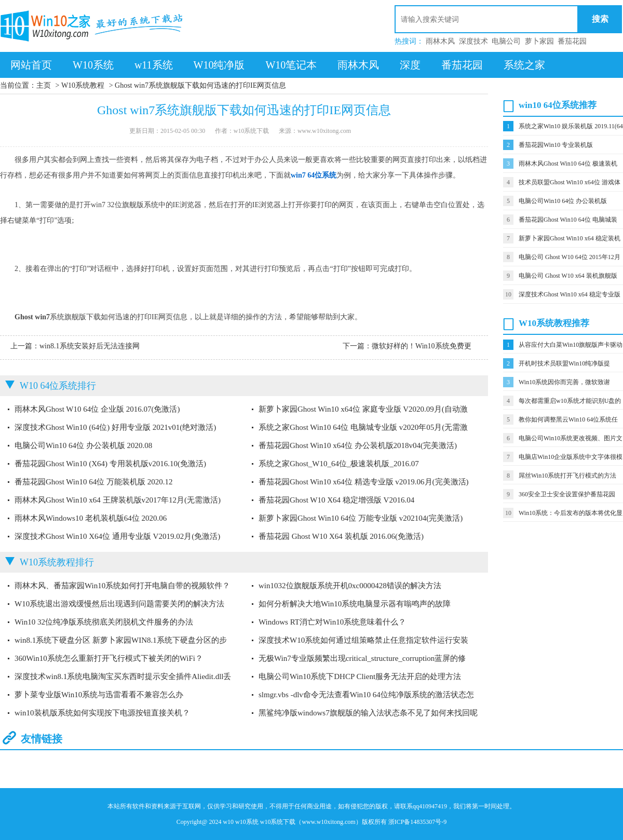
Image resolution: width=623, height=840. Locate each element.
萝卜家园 (539, 41)
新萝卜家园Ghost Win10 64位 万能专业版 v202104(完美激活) (361, 518)
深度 (410, 65)
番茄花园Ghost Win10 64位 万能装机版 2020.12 (94, 482)
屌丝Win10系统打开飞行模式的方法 (567, 476)
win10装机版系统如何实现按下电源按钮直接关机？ (102, 713)
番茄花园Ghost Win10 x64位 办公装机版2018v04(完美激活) (358, 445)
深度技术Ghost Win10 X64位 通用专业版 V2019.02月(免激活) (117, 536)
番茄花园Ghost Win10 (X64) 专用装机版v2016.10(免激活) (110, 464)
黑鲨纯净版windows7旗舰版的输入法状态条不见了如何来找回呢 (368, 713)
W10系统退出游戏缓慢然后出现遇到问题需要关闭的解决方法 (119, 604)
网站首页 (31, 65)
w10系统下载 (278, 822)
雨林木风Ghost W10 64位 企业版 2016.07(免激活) (97, 409)
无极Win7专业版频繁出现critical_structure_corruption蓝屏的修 (362, 658)
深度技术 (473, 41)
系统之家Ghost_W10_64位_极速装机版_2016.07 (339, 464)
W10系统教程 (83, 85)
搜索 (600, 19)
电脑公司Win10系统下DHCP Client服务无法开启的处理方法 (360, 676)
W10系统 (93, 65)
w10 (228, 822)
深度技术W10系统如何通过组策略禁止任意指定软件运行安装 (363, 640)
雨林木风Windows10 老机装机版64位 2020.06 (91, 518)
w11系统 (154, 65)
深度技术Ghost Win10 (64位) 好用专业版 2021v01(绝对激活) (115, 427)
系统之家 (524, 65)
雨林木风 (440, 41)
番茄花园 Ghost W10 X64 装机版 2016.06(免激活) (341, 536)
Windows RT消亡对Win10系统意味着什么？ (332, 622)
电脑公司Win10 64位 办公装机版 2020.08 (83, 445)
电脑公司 (506, 41)
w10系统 (247, 822)
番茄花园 (572, 41)
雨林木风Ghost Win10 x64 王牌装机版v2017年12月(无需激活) (118, 500)
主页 (44, 85)
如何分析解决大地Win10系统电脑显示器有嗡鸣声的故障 (355, 604)
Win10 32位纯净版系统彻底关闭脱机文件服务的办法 (104, 622)
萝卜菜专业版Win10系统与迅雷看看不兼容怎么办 (99, 695)
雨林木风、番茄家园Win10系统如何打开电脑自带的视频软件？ (122, 586)
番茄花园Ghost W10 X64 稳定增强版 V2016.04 (336, 500)
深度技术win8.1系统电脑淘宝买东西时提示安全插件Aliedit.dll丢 (123, 676)
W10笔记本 (291, 65)
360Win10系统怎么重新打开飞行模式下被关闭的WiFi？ (109, 658)
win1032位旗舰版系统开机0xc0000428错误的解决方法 (350, 586)
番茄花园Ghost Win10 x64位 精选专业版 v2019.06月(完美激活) (364, 482)
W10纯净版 (219, 65)
